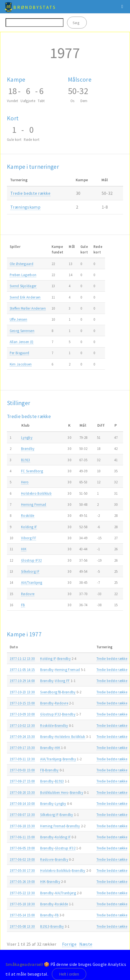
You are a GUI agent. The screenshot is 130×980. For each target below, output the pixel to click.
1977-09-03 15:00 (22, 770)
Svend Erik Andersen (25, 297)
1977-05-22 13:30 (22, 893)
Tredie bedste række (30, 193)
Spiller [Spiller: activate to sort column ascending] (15, 247)
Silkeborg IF (30, 571)
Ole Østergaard (21, 264)
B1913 (26, 460)
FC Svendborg (32, 471)
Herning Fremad (34, 504)
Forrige (69, 944)
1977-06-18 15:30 (22, 826)
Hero (25, 482)
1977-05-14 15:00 (22, 915)
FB (23, 605)
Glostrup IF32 (31, 560)
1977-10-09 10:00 (22, 714)
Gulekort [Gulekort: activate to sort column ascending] (84, 249)
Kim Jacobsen (21, 364)
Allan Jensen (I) (22, 342)
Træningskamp (25, 207)
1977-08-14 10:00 (22, 803)
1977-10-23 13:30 (22, 692)
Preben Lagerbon (23, 275)
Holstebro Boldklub (36, 493)
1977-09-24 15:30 (22, 737)
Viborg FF (29, 538)
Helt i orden (69, 974)
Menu (122, 7)
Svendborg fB (51, 692)
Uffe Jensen (19, 319)
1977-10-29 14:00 (22, 681)
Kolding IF (29, 527)
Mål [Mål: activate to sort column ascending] (72, 247)
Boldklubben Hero (54, 792)
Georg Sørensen (22, 331)
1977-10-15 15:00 (22, 703)
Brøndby (28, 448)
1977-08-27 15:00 (22, 781)
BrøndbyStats (35, 7)
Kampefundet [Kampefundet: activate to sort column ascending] (58, 249)
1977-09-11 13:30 (22, 759)
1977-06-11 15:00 (22, 837)
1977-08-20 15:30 (22, 792)
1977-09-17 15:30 (22, 748)
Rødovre (28, 594)
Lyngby (27, 437)
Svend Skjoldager (23, 286)
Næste (86, 944)
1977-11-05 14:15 (22, 670)
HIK (24, 549)
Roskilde (28, 515)
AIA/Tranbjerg (32, 582)
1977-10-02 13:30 (22, 725)
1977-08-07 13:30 (22, 815)
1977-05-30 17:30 (22, 870)
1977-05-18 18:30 (22, 904)
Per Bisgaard (20, 353)
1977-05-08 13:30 (22, 926)
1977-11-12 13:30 (22, 658)
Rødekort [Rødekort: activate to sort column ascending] (98, 249)
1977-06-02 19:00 (22, 859)
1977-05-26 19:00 (22, 882)
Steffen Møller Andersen (28, 308)
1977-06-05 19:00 (22, 848)
